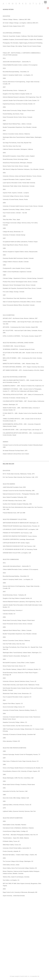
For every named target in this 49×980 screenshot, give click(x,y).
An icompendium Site (34, 976)
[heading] (24, 4)
